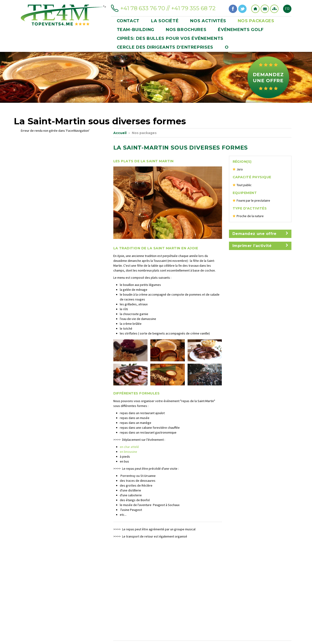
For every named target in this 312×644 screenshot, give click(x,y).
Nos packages (256, 21)
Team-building (136, 30)
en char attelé (129, 447)
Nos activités (208, 21)
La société (165, 21)
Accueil (120, 133)
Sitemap (274, 9)
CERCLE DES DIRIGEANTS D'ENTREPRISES (165, 47)
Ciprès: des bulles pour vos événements (170, 38)
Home (255, 9)
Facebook (233, 9)
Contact (265, 9)
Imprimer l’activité (260, 246)
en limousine (128, 452)
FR (287, 9)
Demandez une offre (268, 78)
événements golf (241, 30)
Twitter (242, 9)
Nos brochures (186, 30)
